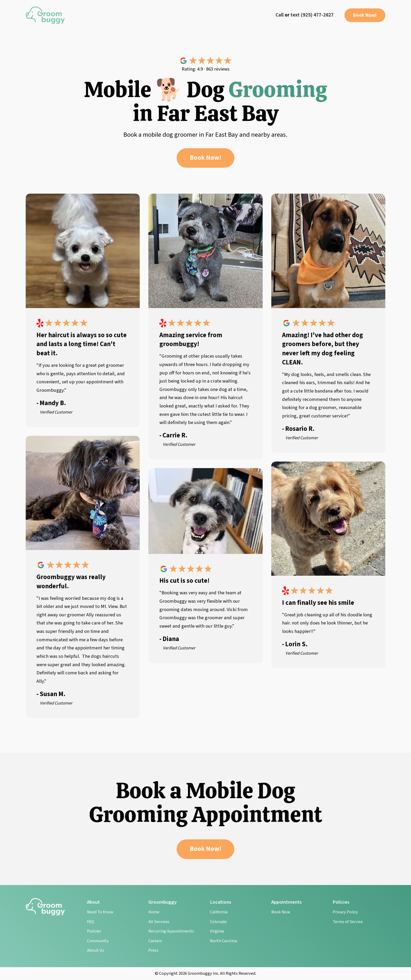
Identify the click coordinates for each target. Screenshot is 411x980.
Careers (155, 941)
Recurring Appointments (171, 931)
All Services (159, 922)
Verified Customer (56, 412)
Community (98, 941)
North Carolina (223, 941)
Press (153, 950)
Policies (94, 931)
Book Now (281, 912)
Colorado (218, 922)
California (219, 912)
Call (280, 15)
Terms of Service (348, 922)
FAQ (91, 922)
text (295, 15)
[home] (45, 15)
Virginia (217, 931)
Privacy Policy (345, 912)
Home (154, 912)
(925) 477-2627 (317, 15)
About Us (96, 950)
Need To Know (100, 912)
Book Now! (365, 15)
